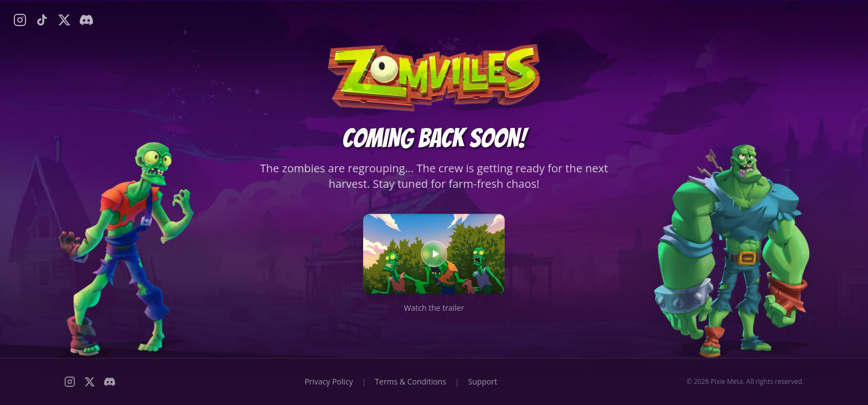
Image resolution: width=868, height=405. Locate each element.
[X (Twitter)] (64, 20)
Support (483, 381)
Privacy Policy (329, 381)
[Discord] (86, 20)
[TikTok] (42, 20)
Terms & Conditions (410, 381)
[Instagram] (20, 20)
